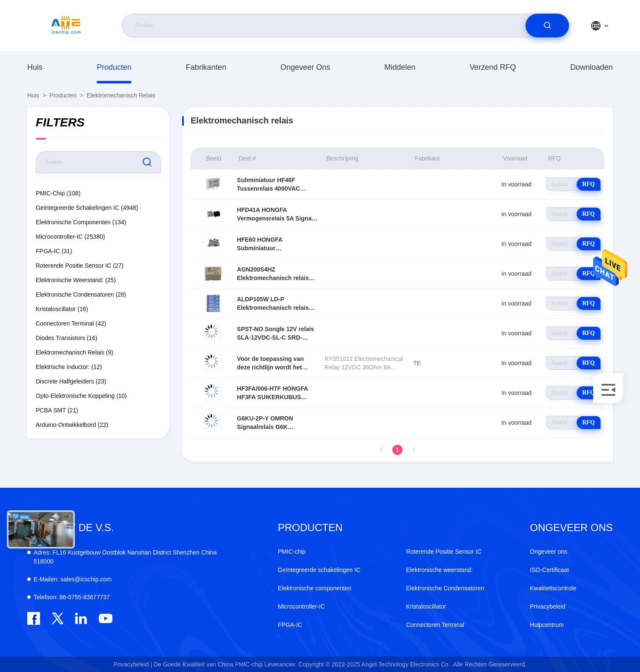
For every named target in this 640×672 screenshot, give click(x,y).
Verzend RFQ (493, 67)
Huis (35, 67)
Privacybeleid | (133, 664)
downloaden (591, 67)
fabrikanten (206, 67)
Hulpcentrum (547, 625)
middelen (400, 67)
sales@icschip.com (73, 579)
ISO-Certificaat (549, 570)
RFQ (589, 184)
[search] (547, 26)
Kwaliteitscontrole (553, 588)
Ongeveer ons (305, 67)
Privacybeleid (547, 606)
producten (114, 67)
